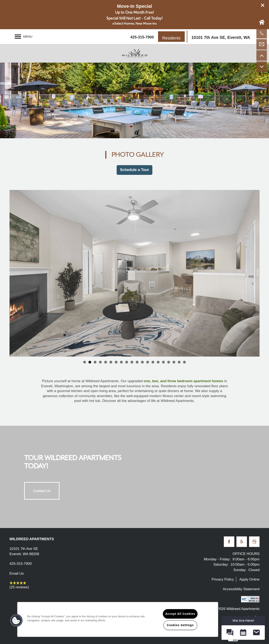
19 (179, 362)
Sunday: (240, 570)
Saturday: (221, 564)
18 (174, 362)
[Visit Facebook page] (229, 542)
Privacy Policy (223, 579)
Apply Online (249, 579)
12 (142, 362)
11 (137, 362)
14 (153, 362)
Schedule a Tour (135, 170)
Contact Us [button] (42, 491)
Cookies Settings (180, 625)
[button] (263, 5)
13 (148, 362)
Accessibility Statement (241, 589)
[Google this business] (254, 542)
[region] (118, 619)
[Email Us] (262, 44)
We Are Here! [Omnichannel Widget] (243, 621)
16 (163, 362)
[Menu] (24, 37)
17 (169, 362)
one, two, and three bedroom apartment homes (184, 381)
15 (158, 362)
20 (184, 362)
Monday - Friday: (217, 559)
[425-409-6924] (262, 33)
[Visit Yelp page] (242, 542)
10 (132, 362)
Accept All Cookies (180, 614)
